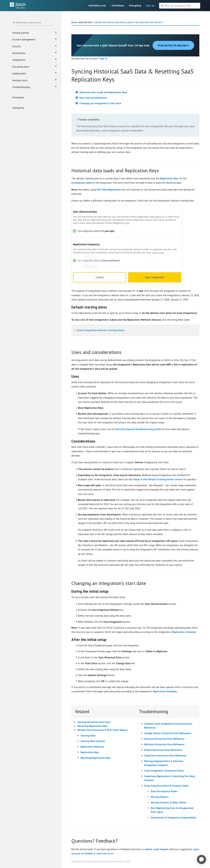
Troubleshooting (34, 87)
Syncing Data (88, 736)
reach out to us (105, 853)
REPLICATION (85, 22)
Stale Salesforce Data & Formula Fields (166, 786)
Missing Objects (160, 797)
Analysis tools (34, 80)
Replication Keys (169, 178)
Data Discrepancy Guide (164, 791)
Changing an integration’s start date (100, 103)
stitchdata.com (97, 5)
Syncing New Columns (93, 741)
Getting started (34, 33)
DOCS (74, 22)
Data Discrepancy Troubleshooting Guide (138, 429)
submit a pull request (156, 849)
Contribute (117, 5)
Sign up (150, 5)
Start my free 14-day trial (173, 45)
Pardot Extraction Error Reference (163, 750)
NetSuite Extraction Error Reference (164, 744)
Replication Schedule (184, 632)
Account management (34, 39)
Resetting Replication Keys (92, 726)
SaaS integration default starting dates (101, 330)
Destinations (34, 53)
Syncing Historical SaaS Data (94, 722)
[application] (201, 859)
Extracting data (34, 67)
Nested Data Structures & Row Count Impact (102, 730)
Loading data (34, 73)
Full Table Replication (109, 190)
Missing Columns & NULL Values (169, 802)
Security (34, 46)
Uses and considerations (93, 98)
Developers (18, 97)
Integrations (34, 60)
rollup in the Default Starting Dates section (158, 479)
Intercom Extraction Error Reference (164, 739)
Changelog (135, 5)
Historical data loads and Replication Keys (103, 92)
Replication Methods (92, 747)
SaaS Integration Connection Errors (164, 771)
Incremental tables (82, 183)
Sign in (103, 58)
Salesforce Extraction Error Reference (165, 756)
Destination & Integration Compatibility (174, 818)
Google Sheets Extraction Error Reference (168, 733)
